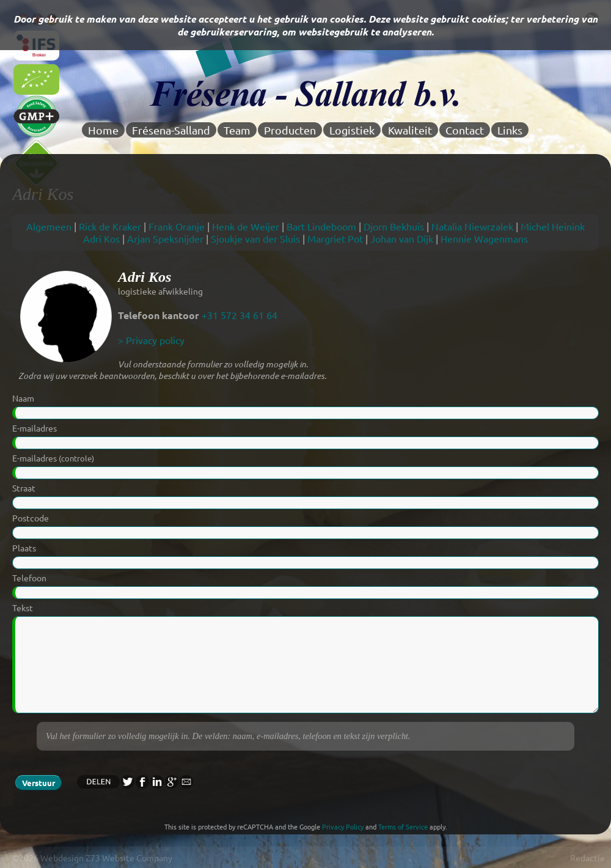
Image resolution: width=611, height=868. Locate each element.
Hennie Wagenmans (484, 238)
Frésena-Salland (171, 130)
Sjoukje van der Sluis (255, 238)
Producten (290, 130)
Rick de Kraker (110, 226)
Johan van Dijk (402, 238)
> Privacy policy (151, 340)
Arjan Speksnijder (165, 238)
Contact (465, 130)
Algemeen (49, 226)
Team (237, 130)
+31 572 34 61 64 (240, 315)
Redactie (587, 858)
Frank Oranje (177, 226)
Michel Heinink (553, 226)
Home (103, 130)
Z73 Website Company (129, 858)
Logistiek (352, 130)
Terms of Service (403, 826)
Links (510, 130)
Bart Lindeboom (321, 226)
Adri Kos (101, 238)
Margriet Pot (335, 238)
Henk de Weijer (246, 226)
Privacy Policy (343, 826)
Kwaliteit (410, 130)
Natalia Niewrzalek (472, 226)
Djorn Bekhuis (394, 226)
